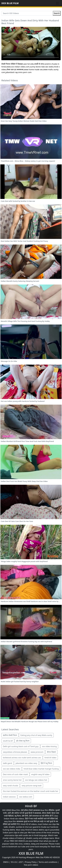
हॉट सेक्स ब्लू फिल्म (23, 741)
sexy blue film (10, 821)
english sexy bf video (40, 774)
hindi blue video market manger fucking (41, 769)
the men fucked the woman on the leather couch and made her (31, 791)
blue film (44, 810)
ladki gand (7, 763)
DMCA (6, 862)
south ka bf (8, 741)
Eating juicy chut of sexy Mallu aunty (36, 735)
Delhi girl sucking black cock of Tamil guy (21, 746)
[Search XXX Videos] (27, 13)
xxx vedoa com (26, 797)
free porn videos (31, 865)
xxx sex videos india (12, 769)
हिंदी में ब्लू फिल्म (46, 763)
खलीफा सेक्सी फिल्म (10, 735)
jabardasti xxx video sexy (26, 763)
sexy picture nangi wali (32, 786)
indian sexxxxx (9, 797)
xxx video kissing (49, 746)
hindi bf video (50, 758)
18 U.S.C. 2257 (17, 862)
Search (57, 13)
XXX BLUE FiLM (10, 3)
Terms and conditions (48, 862)
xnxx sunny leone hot (12, 780)
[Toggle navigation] (57, 3)
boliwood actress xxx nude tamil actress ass (22, 758)
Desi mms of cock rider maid (15, 774)
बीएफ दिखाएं (51, 752)
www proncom (37, 752)
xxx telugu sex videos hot (36, 780)
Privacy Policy (31, 862)
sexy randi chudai (11, 786)
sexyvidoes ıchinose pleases (15, 752)
